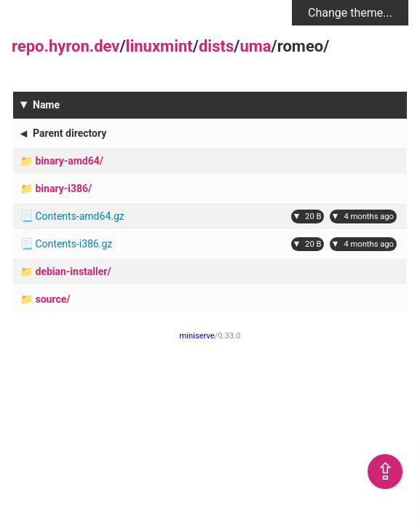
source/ (52, 299)
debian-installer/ (73, 271)
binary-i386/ (63, 188)
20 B (313, 217)
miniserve (197, 336)
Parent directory (70, 133)
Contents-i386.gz (74, 244)
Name (46, 105)
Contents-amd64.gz (79, 216)
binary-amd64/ (69, 161)
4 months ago (369, 217)
